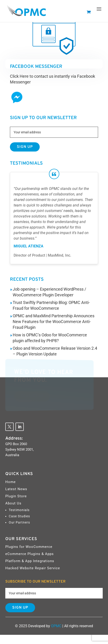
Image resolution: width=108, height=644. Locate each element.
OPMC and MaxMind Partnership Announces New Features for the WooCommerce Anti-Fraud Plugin (54, 322)
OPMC (56, 626)
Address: (14, 438)
